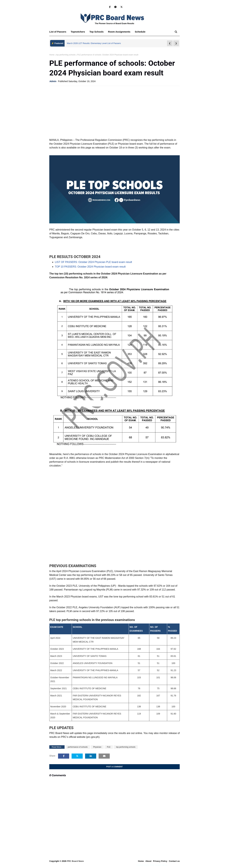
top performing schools (66, 55)
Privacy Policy (160, 861)
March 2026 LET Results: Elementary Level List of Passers (94, 43)
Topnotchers (78, 32)
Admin (53, 81)
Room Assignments (119, 32)
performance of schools (78, 747)
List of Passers (58, 32)
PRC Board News (75, 861)
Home (52, 55)
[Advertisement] (114, 111)
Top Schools (96, 32)
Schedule (140, 32)
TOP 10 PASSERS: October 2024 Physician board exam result (90, 267)
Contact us (174, 861)
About (148, 861)
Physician (97, 747)
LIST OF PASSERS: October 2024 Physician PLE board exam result (93, 262)
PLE (109, 747)
